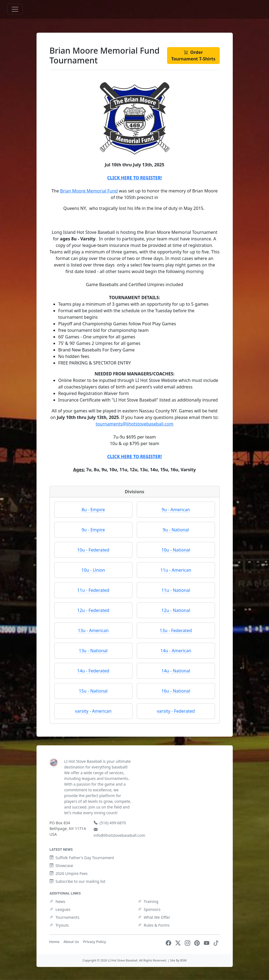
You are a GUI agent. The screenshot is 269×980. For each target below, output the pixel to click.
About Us (71, 942)
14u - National (176, 671)
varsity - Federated (176, 711)
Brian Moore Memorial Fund (89, 191)
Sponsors (149, 909)
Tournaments (65, 917)
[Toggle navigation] (15, 9)
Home (54, 942)
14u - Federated (93, 671)
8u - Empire (93, 510)
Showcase (61, 866)
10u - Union (93, 570)
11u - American (176, 570)
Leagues (60, 909)
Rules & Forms (154, 925)
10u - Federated (93, 550)
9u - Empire (93, 530)
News (58, 901)
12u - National (176, 610)
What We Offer (154, 917)
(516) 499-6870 (110, 823)
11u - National (176, 590)
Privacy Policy (95, 942)
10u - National (176, 550)
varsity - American (93, 711)
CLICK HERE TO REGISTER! (134, 178)
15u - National (93, 691)
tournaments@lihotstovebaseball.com (134, 424)
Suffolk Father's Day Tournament (82, 858)
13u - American (93, 630)
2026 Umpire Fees (69, 873)
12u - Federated (93, 610)
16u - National (176, 691)
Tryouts (59, 925)
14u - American (176, 651)
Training (148, 901)
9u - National (176, 530)
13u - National (93, 651)
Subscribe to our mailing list (78, 881)
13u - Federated (176, 630)
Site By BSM (178, 960)
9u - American (176, 510)
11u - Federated (93, 590)
